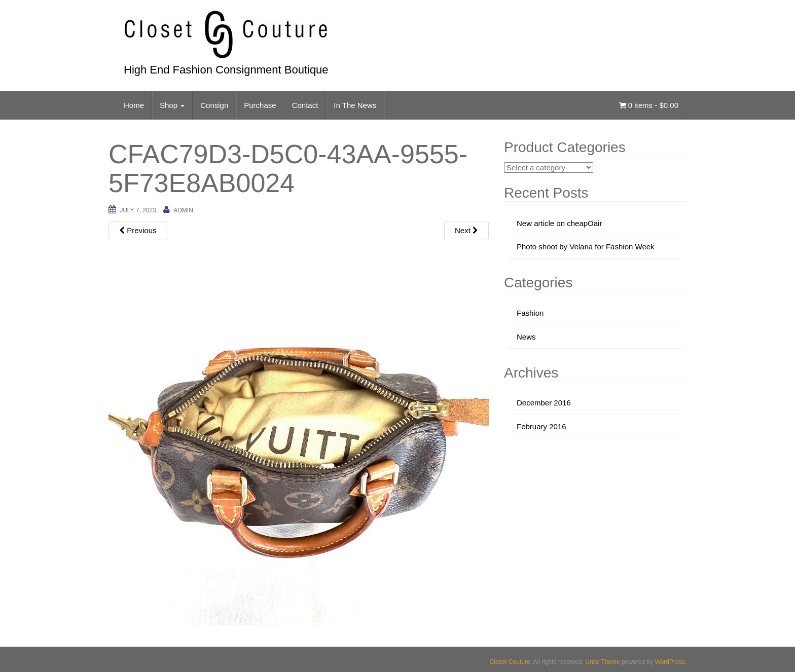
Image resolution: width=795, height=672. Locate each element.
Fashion (530, 313)
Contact (305, 105)
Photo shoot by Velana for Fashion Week (586, 247)
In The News (355, 105)
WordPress (670, 662)
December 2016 (544, 403)
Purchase (260, 105)
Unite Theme (602, 662)
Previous (138, 230)
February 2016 (541, 426)
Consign (214, 105)
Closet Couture (510, 662)
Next (466, 230)
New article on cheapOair (559, 223)
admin (183, 210)
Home (134, 105)
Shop (172, 105)
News (526, 337)
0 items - (649, 105)
